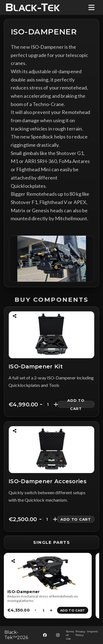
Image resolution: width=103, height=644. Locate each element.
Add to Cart (76, 404)
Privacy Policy (80, 633)
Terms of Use (70, 635)
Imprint (92, 631)
